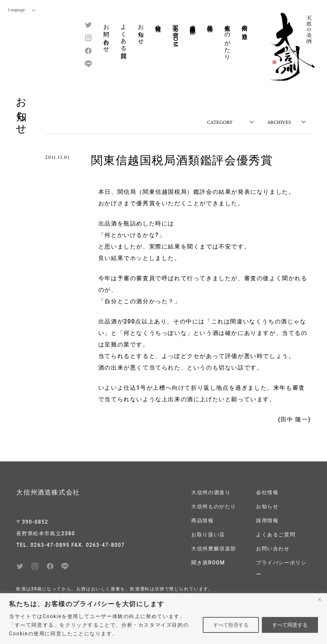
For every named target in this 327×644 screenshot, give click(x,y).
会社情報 (158, 21)
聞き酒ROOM (176, 34)
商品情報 (210, 21)
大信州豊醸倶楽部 (193, 23)
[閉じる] (319, 599)
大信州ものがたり (227, 39)
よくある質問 (124, 35)
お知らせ (141, 31)
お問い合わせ (106, 35)
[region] (163, 619)
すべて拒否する (231, 625)
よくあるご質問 (276, 535)
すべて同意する (290, 625)
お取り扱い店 (208, 535)
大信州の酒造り (245, 29)
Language (22, 10)
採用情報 (267, 520)
